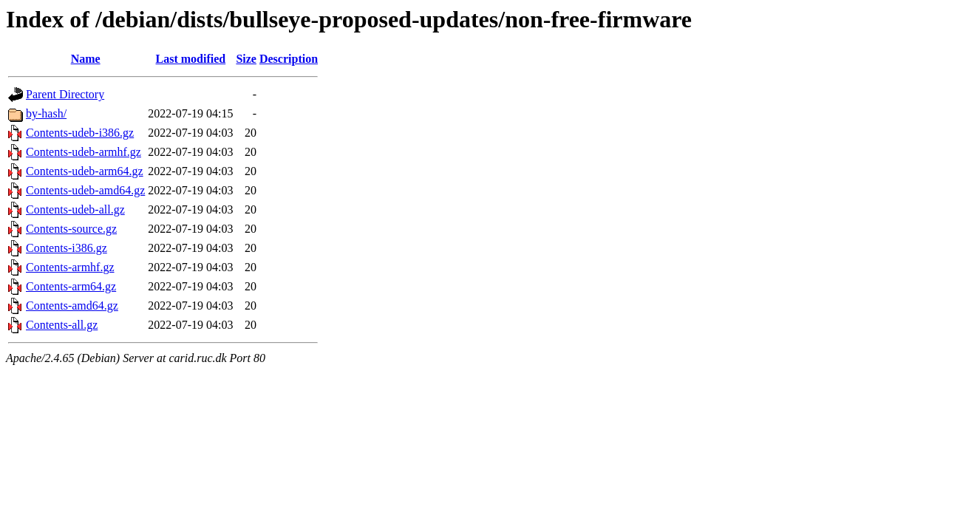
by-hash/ (46, 113)
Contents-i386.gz (67, 248)
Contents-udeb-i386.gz (80, 133)
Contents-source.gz (71, 229)
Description (289, 59)
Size (246, 59)
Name (86, 59)
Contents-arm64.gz (71, 286)
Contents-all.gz (62, 325)
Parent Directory (65, 94)
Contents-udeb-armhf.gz (84, 152)
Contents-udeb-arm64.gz (85, 171)
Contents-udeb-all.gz (75, 209)
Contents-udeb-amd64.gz (85, 190)
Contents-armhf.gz (70, 267)
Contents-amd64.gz (72, 306)
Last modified (191, 59)
